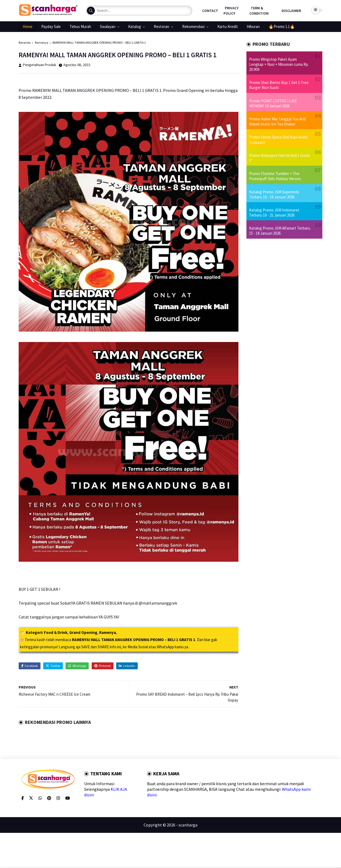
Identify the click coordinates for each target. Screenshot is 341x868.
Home (28, 27)
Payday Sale (51, 27)
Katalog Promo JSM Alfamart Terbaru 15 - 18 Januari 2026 (280, 231)
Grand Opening (83, 632)
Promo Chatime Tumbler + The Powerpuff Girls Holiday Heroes (275, 176)
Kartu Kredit (228, 27)
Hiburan (253, 27)
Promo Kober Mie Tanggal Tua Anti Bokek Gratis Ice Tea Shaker (277, 121)
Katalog (135, 27)
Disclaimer (291, 11)
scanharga (188, 825)
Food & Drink (56, 632)
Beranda (25, 42)
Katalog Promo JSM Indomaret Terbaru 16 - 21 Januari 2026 (274, 213)
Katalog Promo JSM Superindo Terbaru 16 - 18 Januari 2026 (274, 194)
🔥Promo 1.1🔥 (282, 27)
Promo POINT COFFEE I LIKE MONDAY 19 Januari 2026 (273, 103)
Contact (210, 11)
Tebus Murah (80, 27)
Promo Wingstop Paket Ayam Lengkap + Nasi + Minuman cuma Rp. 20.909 (279, 64)
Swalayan (108, 27)
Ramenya (42, 42)
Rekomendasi (193, 27)
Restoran (161, 27)
